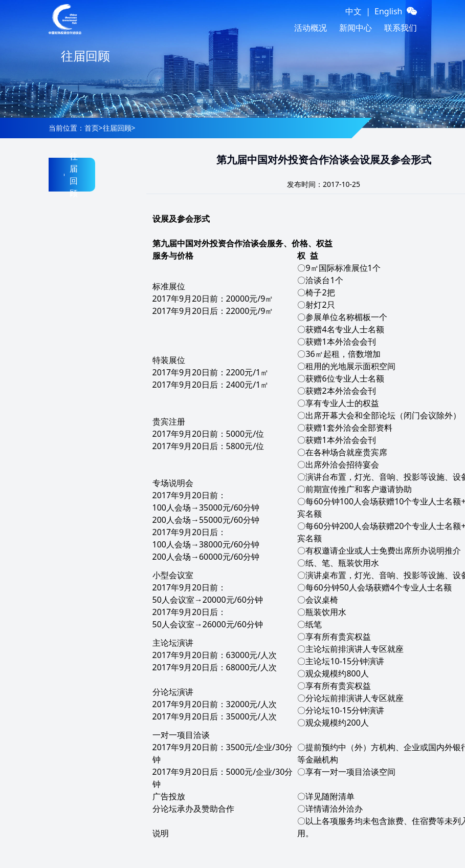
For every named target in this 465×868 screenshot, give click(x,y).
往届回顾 (117, 128)
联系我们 (401, 28)
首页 (92, 128)
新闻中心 (356, 28)
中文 (353, 11)
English (388, 11)
